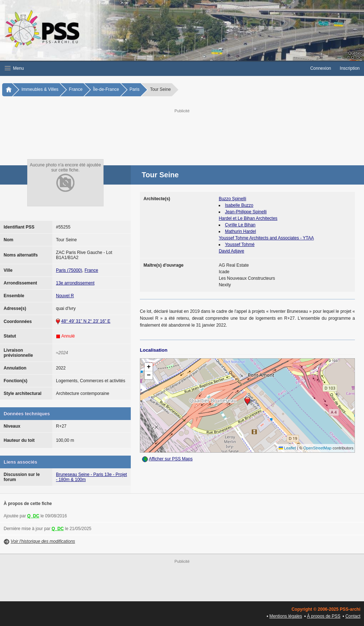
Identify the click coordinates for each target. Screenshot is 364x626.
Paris (135, 89)
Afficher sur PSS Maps (171, 459)
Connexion (321, 68)
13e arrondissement (75, 283)
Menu (14, 68)
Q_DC (33, 516)
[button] (153, 68)
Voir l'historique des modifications (43, 541)
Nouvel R (65, 296)
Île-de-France (106, 89)
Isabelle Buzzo (239, 205)
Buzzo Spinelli (232, 199)
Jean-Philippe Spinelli (246, 212)
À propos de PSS (324, 616)
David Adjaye (231, 251)
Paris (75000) (69, 270)
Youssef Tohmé (240, 245)
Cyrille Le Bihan (240, 225)
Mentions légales (286, 616)
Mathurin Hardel (240, 231)
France (76, 89)
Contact (353, 616)
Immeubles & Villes (40, 89)
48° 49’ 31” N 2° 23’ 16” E (86, 321)
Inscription (350, 68)
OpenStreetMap (318, 448)
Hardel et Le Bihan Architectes (248, 218)
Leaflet (287, 448)
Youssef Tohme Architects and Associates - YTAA (266, 238)
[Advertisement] (183, 131)
